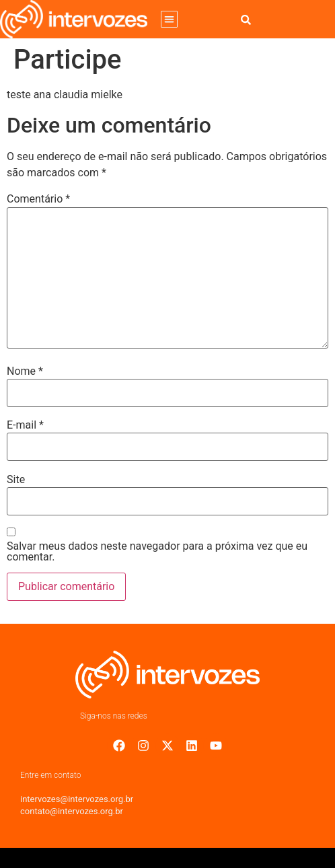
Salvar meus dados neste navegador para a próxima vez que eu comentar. (157, 552)
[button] (169, 19)
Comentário (38, 199)
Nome (25, 371)
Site (16, 480)
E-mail (25, 425)
